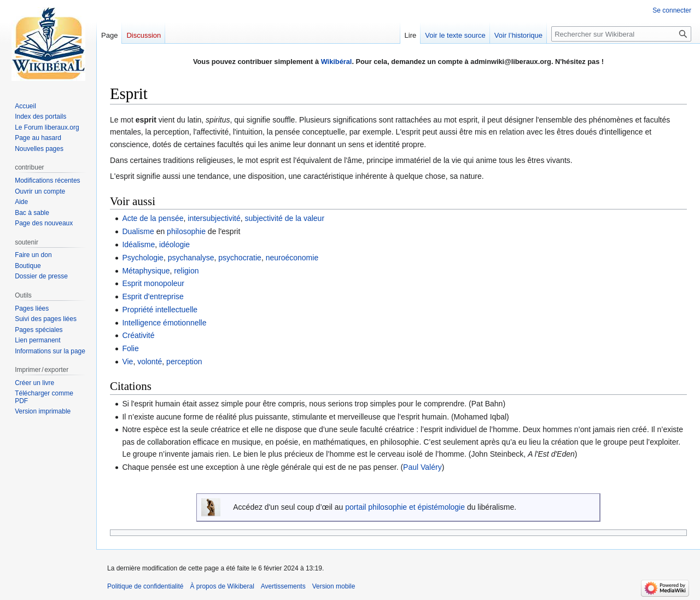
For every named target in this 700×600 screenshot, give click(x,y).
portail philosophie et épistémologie (405, 507)
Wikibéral (337, 62)
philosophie (186, 231)
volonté (150, 362)
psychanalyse (191, 258)
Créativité (138, 335)
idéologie (174, 244)
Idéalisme (138, 244)
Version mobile (334, 586)
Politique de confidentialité (145, 586)
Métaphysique (146, 271)
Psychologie (143, 258)
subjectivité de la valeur (285, 218)
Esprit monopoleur (153, 283)
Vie (127, 362)
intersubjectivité (214, 218)
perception (184, 362)
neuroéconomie (292, 258)
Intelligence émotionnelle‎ (164, 323)
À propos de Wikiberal (222, 586)
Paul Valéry (422, 467)
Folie (130, 348)
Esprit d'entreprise (153, 296)
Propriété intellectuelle (160, 310)
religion (186, 271)
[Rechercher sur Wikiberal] (621, 34)
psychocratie (240, 258)
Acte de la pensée (153, 218)
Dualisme (138, 231)
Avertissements (283, 586)
